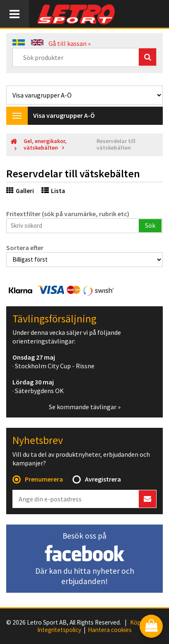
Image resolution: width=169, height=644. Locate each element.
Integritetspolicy (59, 630)
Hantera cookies (110, 630)
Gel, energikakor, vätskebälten (45, 144)
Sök (150, 225)
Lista (53, 191)
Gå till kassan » (70, 43)
